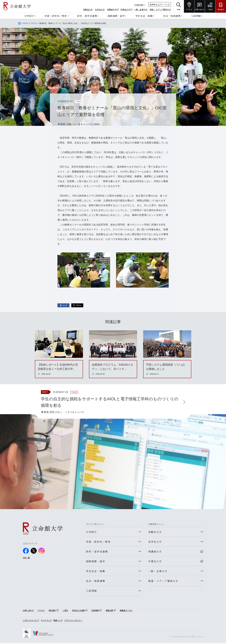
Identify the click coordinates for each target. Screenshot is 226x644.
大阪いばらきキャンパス (79, 124)
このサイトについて (31, 621)
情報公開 (109, 612)
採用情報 (95, 612)
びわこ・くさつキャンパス (70, 412)
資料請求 (52, 612)
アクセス (41, 612)
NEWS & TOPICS (30, 23)
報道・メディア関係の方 (160, 9)
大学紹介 (29, 16)
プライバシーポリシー (73, 621)
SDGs (97, 124)
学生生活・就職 (144, 16)
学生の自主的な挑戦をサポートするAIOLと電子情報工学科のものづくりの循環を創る (110, 402)
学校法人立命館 (78, 612)
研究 (52, 412)
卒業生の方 (125, 9)
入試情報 (196, 16)
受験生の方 (88, 9)
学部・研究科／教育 (56, 16)
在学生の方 (100, 9)
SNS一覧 (26, 558)
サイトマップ (46, 621)
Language (139, 4)
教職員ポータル (126, 612)
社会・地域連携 (172, 16)
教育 (63, 124)
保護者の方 (112, 9)
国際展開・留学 (116, 16)
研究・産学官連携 (87, 16)
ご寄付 (65, 612)
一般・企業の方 (141, 9)
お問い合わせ (28, 612)
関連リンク (58, 621)
